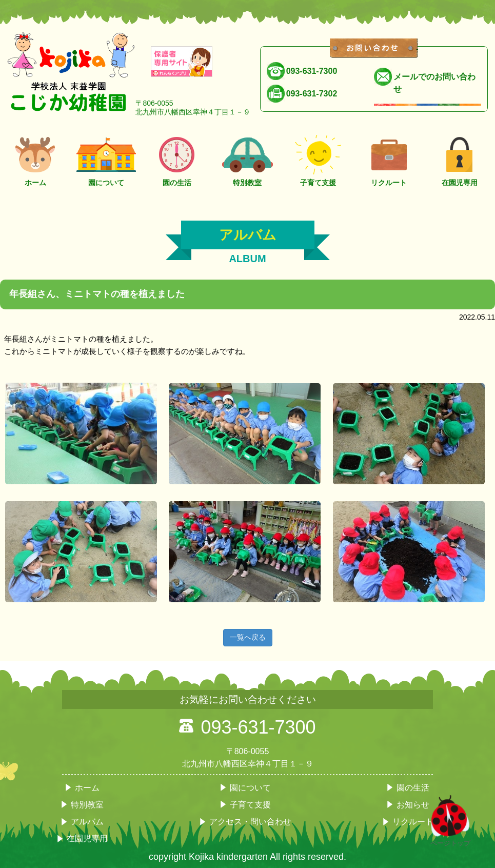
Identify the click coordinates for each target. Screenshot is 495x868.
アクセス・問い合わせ (250, 822)
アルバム (87, 822)
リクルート (389, 159)
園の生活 (177, 159)
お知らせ (413, 805)
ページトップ (450, 840)
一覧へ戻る (248, 637)
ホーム (35, 159)
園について (106, 159)
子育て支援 (318, 159)
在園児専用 (460, 159)
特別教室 (248, 159)
